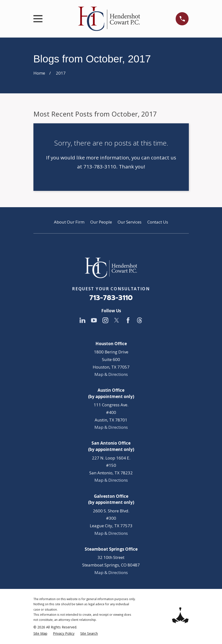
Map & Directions (111, 374)
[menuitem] (40, 634)
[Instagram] (105, 320)
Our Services (130, 222)
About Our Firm (69, 222)
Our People (101, 222)
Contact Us (158, 222)
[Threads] (140, 320)
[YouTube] (94, 320)
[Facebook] (128, 320)
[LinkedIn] (82, 320)
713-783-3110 (111, 298)
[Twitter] (117, 320)
